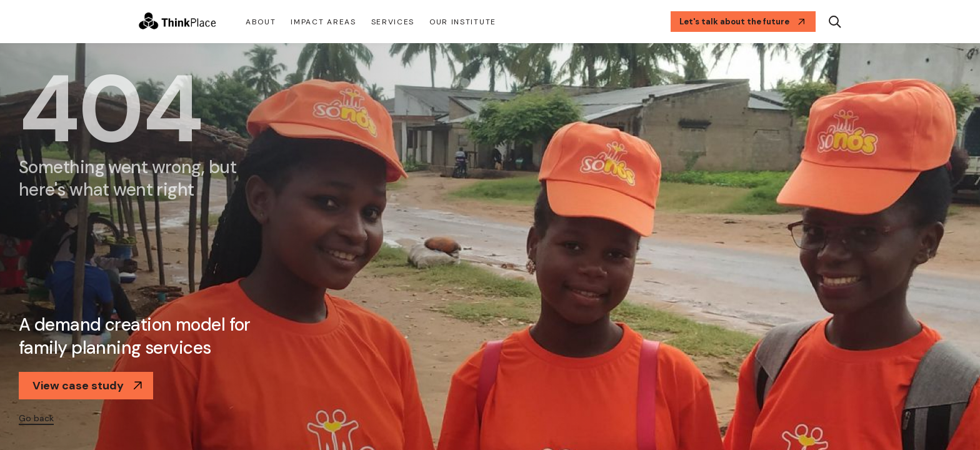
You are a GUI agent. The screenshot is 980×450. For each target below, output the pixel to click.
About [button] (261, 22)
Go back (36, 418)
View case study (87, 386)
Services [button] (393, 22)
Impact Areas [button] (323, 22)
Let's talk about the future (742, 22)
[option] (490, 247)
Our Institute (463, 22)
